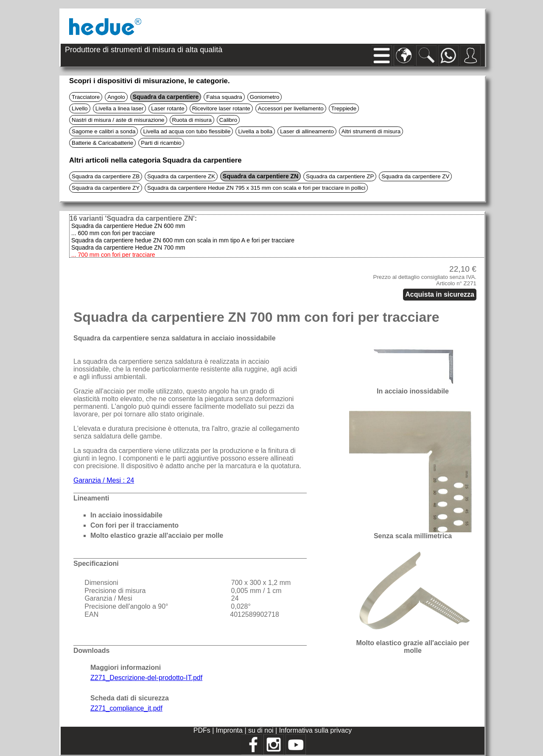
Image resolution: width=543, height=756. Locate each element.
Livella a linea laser (119, 108)
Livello (80, 108)
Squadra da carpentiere (166, 97)
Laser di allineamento (307, 131)
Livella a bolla (255, 131)
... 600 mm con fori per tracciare (113, 233)
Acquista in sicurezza (440, 294)
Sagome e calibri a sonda (104, 131)
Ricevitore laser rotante (221, 108)
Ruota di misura (192, 120)
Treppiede (344, 108)
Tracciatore (86, 97)
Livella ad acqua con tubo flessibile (187, 131)
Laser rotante (168, 108)
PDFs (202, 730)
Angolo (116, 97)
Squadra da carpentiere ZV (415, 176)
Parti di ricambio (161, 143)
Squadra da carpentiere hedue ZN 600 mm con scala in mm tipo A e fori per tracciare (183, 240)
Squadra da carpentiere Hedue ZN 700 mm (128, 247)
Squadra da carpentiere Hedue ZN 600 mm (128, 226)
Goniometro (265, 97)
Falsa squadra (224, 97)
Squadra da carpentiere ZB (106, 176)
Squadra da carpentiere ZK (181, 176)
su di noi (262, 730)
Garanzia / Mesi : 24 (104, 480)
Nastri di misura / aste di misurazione (118, 120)
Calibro (228, 120)
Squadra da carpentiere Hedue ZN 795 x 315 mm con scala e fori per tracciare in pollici (256, 188)
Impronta (230, 730)
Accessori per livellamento (291, 108)
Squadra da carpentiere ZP (340, 176)
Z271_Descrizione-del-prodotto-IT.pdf (146, 678)
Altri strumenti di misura (371, 131)
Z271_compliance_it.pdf (126, 708)
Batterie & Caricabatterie (102, 143)
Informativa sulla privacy (316, 730)
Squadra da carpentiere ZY (106, 188)
